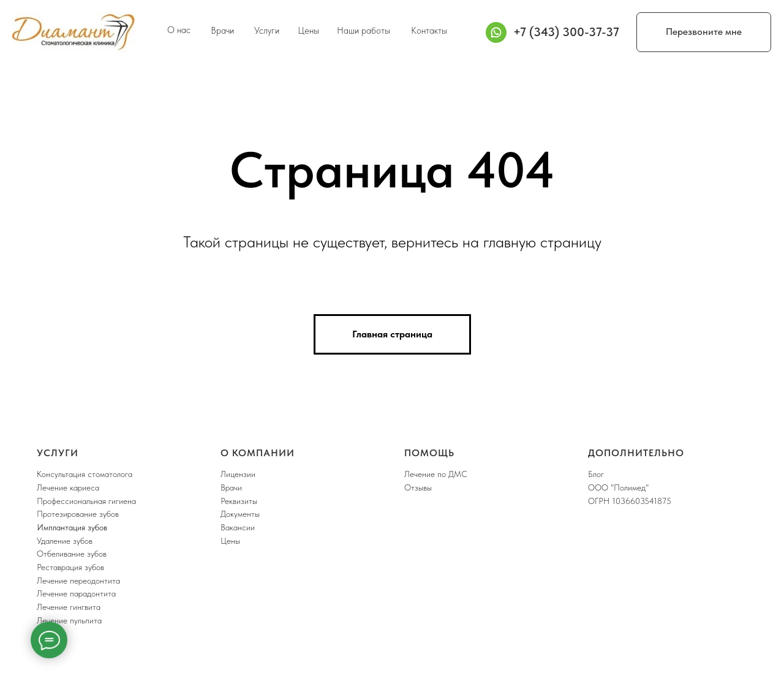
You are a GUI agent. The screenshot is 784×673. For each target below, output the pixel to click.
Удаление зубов (65, 541)
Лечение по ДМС (436, 474)
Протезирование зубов (78, 514)
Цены (308, 31)
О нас (179, 30)
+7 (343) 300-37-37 (566, 32)
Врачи (222, 31)
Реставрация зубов (70, 567)
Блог (596, 474)
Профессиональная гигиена (86, 501)
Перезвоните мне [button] (704, 32)
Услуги (267, 31)
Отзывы (418, 487)
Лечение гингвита (69, 607)
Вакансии (238, 527)
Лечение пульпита (69, 620)
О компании (258, 453)
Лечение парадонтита (76, 593)
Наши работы (364, 31)
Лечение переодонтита (78, 581)
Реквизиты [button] (239, 501)
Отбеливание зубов (72, 554)
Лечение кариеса (68, 487)
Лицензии (238, 474)
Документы (240, 514)
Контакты (429, 31)
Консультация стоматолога (85, 474)
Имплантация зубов (72, 527)
